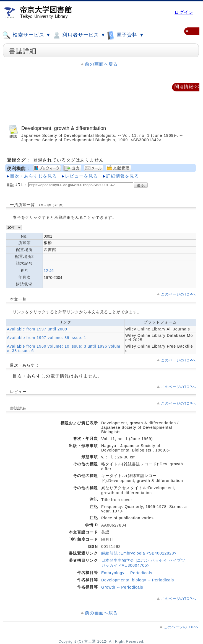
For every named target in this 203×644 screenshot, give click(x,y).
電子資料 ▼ (126, 35)
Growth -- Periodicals (122, 587)
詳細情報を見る (123, 176)
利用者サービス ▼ (79, 35)
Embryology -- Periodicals (127, 573)
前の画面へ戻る (101, 64)
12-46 (49, 271)
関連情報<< (187, 87)
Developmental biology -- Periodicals (138, 580)
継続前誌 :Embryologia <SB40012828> (139, 553)
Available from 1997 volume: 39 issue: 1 (47, 338)
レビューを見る (81, 176)
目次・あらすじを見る (33, 176)
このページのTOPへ (179, 294)
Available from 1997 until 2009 (37, 329)
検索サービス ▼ (27, 35)
